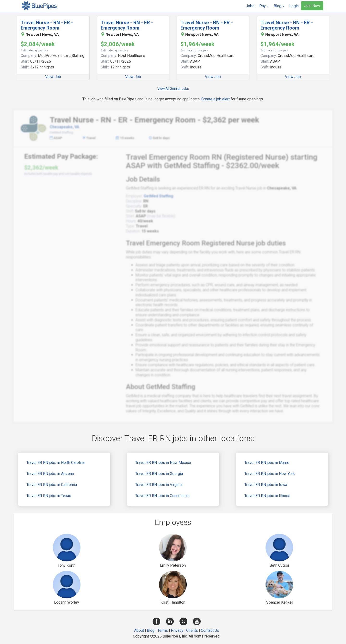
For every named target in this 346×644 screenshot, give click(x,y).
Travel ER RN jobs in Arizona (50, 474)
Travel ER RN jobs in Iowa (266, 485)
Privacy (177, 630)
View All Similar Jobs (173, 89)
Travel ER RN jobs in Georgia (159, 474)
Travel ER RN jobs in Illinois (267, 496)
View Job (53, 77)
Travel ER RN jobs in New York (270, 474)
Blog (151, 630)
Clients (192, 630)
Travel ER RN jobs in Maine (267, 463)
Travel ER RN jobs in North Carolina (56, 463)
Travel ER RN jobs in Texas (49, 496)
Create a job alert (216, 99)
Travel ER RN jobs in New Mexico (163, 463)
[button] (264, 6)
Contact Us (210, 630)
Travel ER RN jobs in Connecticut (162, 496)
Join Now (312, 6)
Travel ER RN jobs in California (52, 485)
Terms (163, 630)
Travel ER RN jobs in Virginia (159, 485)
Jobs (250, 6)
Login (294, 6)
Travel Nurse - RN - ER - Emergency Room (47, 25)
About (139, 630)
